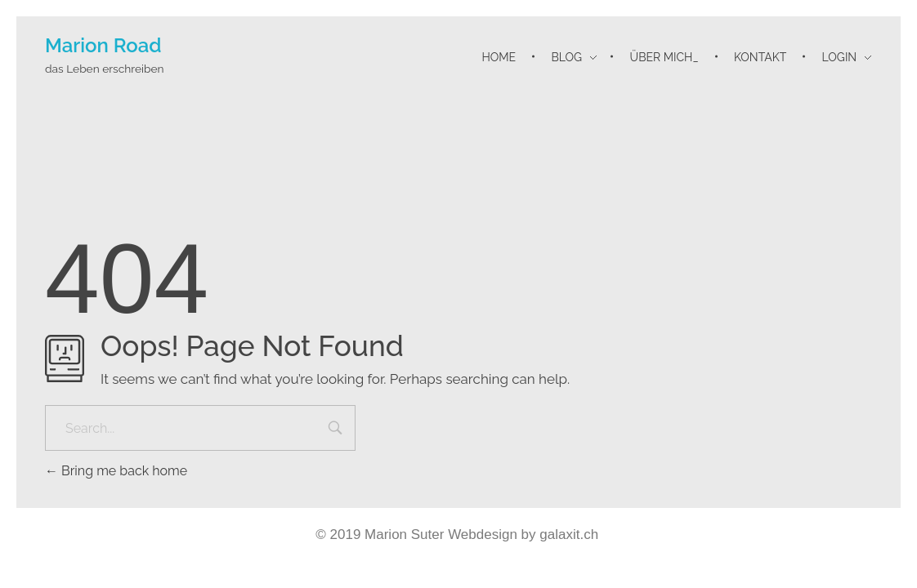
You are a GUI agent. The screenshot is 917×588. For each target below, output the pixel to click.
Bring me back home (116, 471)
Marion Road (103, 45)
